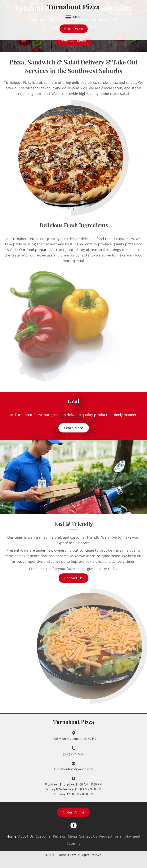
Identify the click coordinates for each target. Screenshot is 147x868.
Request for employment (120, 836)
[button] (74, 40)
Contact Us (88, 836)
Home (11, 836)
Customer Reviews (51, 836)
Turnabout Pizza (73, 7)
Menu (72, 836)
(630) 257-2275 (73, 754)
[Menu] (73, 17)
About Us (26, 836)
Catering (73, 843)
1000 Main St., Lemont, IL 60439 (74, 739)
